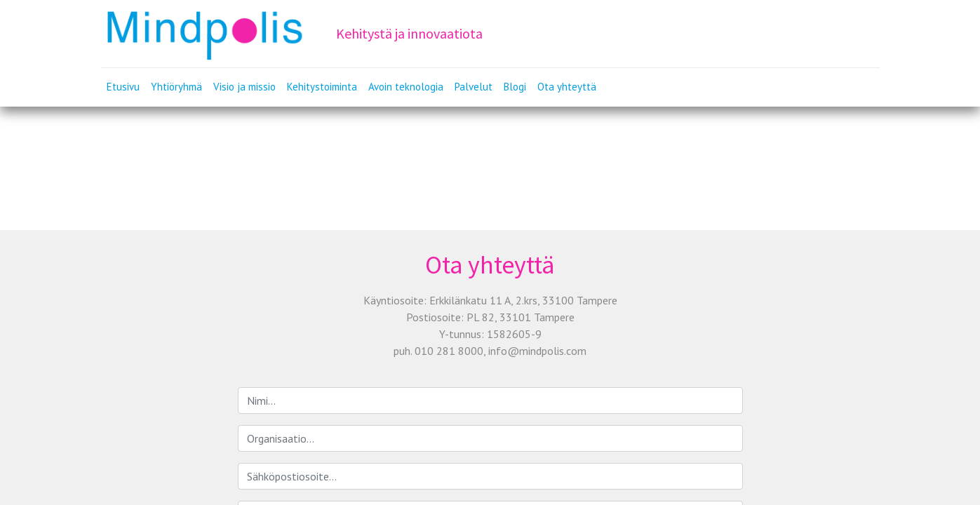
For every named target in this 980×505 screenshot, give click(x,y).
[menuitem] (123, 87)
